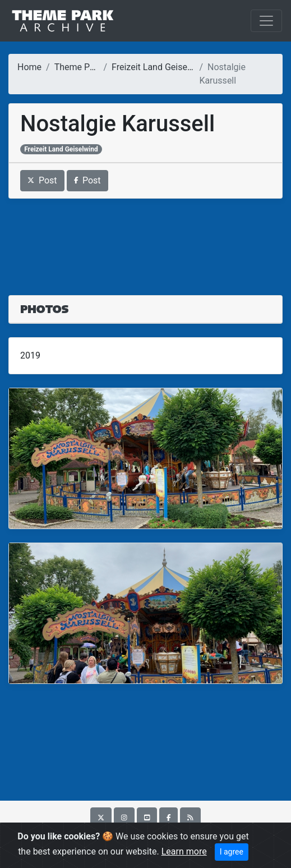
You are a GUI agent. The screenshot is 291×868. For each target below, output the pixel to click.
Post (42, 180)
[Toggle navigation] (266, 21)
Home (29, 67)
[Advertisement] (145, 240)
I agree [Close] (232, 852)
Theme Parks (81, 67)
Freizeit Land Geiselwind (160, 67)
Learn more (184, 851)
